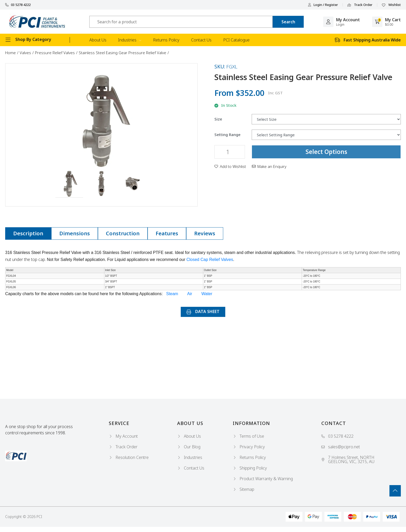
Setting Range (227, 135)
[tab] (28, 233)
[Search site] (288, 22)
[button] (69, 184)
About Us (98, 40)
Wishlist (391, 5)
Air (190, 294)
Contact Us (201, 40)
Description (28, 233)
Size (218, 119)
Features (167, 233)
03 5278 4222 (18, 5)
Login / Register (323, 5)
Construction (123, 233)
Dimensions (75, 233)
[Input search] (181, 22)
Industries (130, 40)
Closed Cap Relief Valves (210, 260)
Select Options (326, 152)
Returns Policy (166, 40)
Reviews (205, 233)
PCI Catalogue (236, 40)
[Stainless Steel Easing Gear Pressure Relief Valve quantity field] (230, 152)
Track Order (360, 5)
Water (207, 294)
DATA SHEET (203, 311)
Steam (172, 294)
